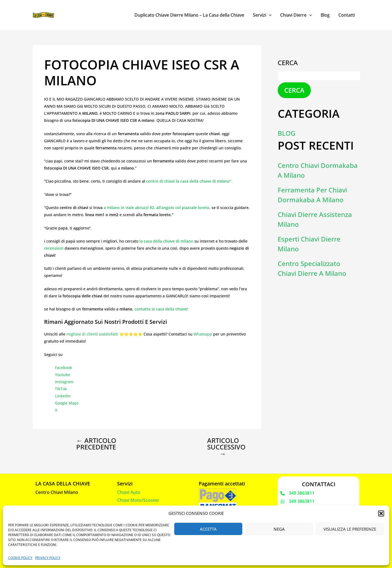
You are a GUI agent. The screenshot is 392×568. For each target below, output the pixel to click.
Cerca (288, 63)
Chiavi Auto (129, 492)
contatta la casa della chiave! (161, 309)
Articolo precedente (96, 444)
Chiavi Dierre (296, 15)
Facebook (64, 368)
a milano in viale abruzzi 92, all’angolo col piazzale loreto (157, 208)
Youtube (63, 375)
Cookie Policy (20, 558)
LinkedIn (63, 396)
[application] (269, 15)
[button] (381, 513)
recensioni (54, 248)
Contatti (347, 15)
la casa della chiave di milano (166, 241)
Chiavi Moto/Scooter (138, 500)
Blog (325, 15)
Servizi (262, 15)
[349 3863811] (297, 493)
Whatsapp (203, 334)
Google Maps (67, 403)
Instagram (64, 382)
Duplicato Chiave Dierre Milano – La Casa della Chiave (189, 15)
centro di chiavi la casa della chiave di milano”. (189, 181)
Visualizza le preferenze (350, 529)
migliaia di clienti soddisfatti (92, 334)
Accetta (208, 529)
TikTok (61, 389)
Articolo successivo (226, 447)
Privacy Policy (48, 558)
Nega (279, 529)
